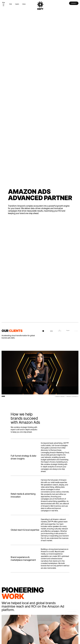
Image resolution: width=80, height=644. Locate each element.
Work (11, 4)
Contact (74, 3)
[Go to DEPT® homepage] (40, 6)
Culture (24, 4)
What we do (4, 4)
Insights (17, 4)
